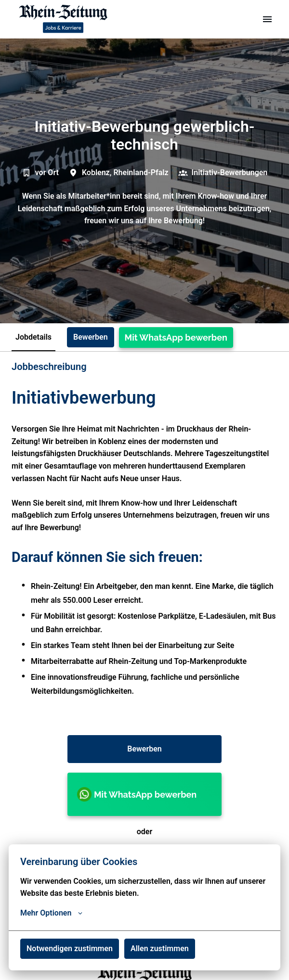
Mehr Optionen (51, 913)
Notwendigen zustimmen (70, 948)
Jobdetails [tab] (33, 337)
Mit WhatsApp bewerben (176, 337)
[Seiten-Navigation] (267, 19)
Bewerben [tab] (91, 337)
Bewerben (144, 749)
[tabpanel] (144, 640)
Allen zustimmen (160, 948)
